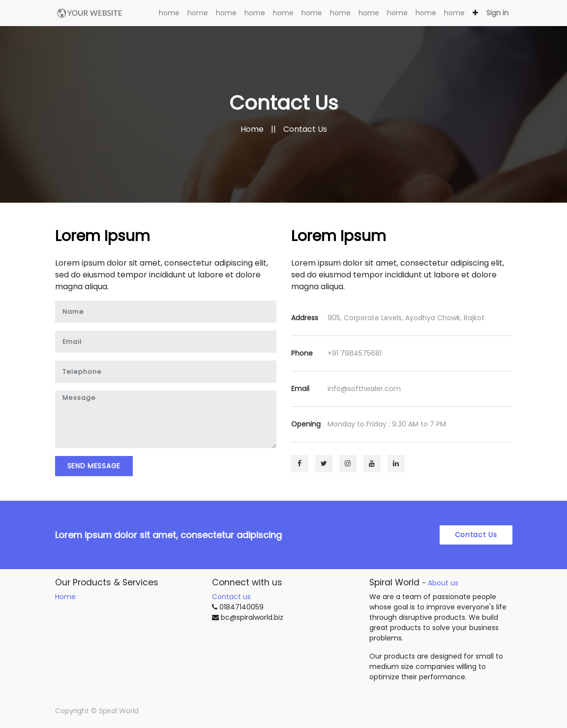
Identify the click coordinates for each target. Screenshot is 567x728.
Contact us (231, 597)
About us (443, 583)
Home (252, 129)
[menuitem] (169, 13)
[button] (475, 13)
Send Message (94, 466)
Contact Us (476, 535)
